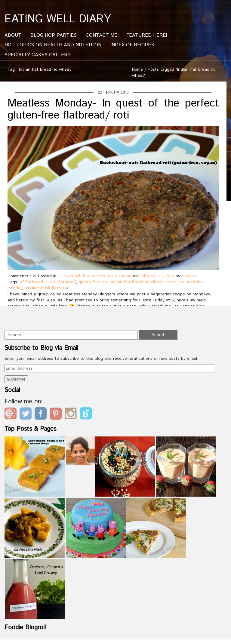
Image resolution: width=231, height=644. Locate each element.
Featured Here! (147, 35)
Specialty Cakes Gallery (37, 55)
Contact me (102, 35)
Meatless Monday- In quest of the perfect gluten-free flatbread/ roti (113, 109)
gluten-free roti (93, 282)
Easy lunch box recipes (83, 276)
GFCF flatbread (61, 282)
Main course (120, 276)
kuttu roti (175, 282)
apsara (191, 276)
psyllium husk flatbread (47, 288)
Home (137, 69)
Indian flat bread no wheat (137, 282)
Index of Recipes (132, 45)
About (13, 35)
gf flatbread (31, 282)
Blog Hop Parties (54, 35)
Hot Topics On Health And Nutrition (53, 45)
